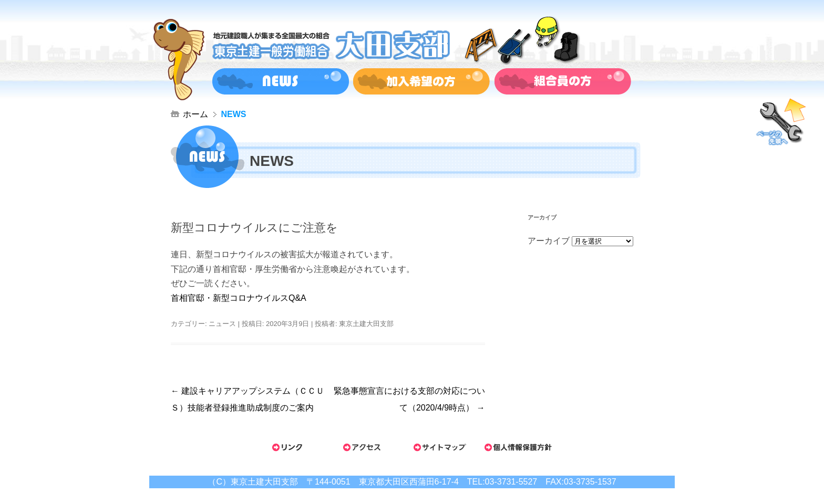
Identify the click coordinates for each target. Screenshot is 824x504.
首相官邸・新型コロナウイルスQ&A (239, 298)
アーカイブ (549, 241)
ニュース (222, 324)
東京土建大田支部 (366, 324)
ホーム (195, 114)
